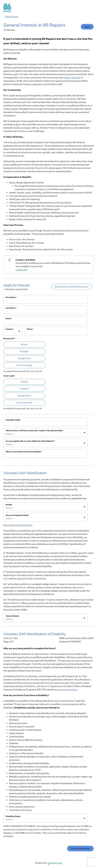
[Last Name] (45, 312)
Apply (87, 27)
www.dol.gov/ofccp (67, 690)
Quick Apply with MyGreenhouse (72, 287)
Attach (24, 344)
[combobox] (6, 332)
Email (9, 319)
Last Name (11, 308)
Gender (9, 505)
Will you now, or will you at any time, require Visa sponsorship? (35, 431)
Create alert (22, 270)
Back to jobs (11, 17)
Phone (30, 329)
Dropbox (24, 351)
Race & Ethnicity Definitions (18, 525)
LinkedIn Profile (13, 420)
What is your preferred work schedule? (24, 452)
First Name (11, 297)
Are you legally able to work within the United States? (30, 441)
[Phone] (56, 333)
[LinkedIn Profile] (45, 424)
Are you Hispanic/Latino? (17, 515)
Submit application (80, 848)
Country (10, 329)
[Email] (45, 322)
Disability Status (13, 816)
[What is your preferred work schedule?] (45, 455)
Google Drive (24, 358)
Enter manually (24, 365)
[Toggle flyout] (19, 331)
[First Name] (45, 301)
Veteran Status (12, 616)
